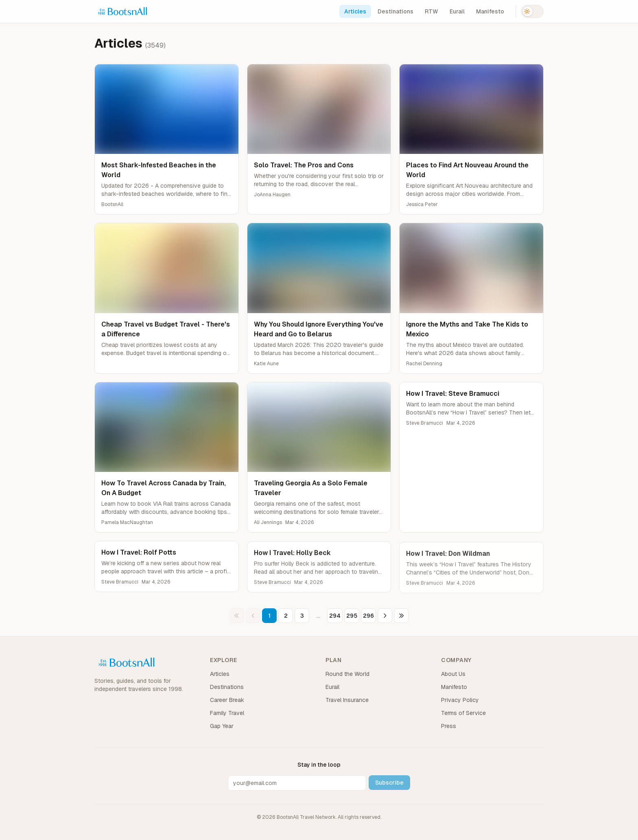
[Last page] (401, 616)
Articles (355, 11)
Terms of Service (463, 713)
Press (449, 726)
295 (352, 616)
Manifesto (490, 11)
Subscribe (389, 783)
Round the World (347, 674)
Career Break (227, 700)
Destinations (395, 11)
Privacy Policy (460, 700)
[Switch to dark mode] (532, 11)
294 (335, 616)
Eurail (457, 11)
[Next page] (385, 616)
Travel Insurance (347, 700)
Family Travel (227, 713)
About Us (453, 674)
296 (368, 616)
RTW (432, 11)
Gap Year (222, 726)
